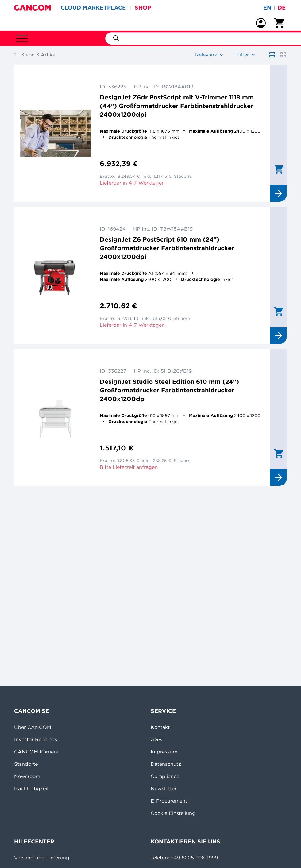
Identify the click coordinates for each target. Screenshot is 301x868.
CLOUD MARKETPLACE (93, 8)
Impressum (164, 752)
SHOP (143, 8)
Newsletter (164, 788)
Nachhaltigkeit (31, 788)
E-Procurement (169, 801)
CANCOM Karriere (36, 752)
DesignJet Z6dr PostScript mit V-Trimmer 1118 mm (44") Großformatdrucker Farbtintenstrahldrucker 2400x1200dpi (177, 106)
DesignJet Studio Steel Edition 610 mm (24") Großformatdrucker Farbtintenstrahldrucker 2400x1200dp (169, 390)
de (282, 8)
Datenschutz (166, 764)
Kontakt (160, 727)
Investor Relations (36, 739)
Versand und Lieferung (42, 858)
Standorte (26, 764)
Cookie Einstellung (173, 813)
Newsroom (27, 776)
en (267, 8)
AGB (156, 739)
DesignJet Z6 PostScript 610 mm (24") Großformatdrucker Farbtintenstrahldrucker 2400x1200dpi (167, 248)
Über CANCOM (33, 727)
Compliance (165, 776)
